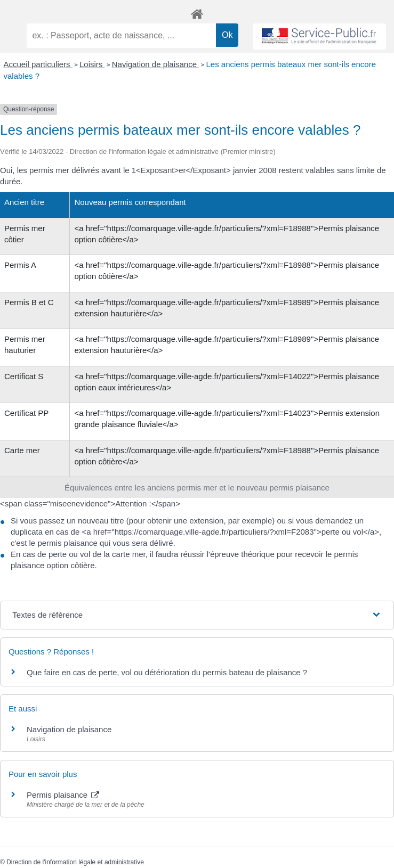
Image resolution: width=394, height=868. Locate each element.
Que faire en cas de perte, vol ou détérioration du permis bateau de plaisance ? (167, 672)
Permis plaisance (63, 795)
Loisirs (92, 64)
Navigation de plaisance (155, 64)
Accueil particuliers (38, 64)
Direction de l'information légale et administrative (75, 862)
